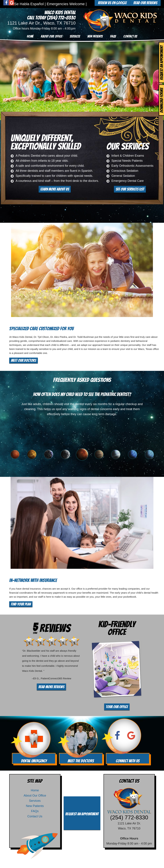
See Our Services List (130, 189)
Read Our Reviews (145, 3)
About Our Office (52, 36)
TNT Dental (107, 862)
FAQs (113, 36)
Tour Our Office (117, 707)
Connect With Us (128, 761)
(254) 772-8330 (61, 18)
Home (30, 36)
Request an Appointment (82, 814)
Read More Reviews (51, 687)
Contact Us (130, 36)
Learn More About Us (55, 189)
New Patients (95, 36)
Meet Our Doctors (24, 360)
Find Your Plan (21, 604)
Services (75, 36)
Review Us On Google (112, 3)
